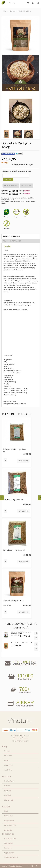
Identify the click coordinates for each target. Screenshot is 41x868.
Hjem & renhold (9, 800)
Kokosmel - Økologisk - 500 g (13, 600)
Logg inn (33, 4)
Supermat (7, 786)
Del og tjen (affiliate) (10, 825)
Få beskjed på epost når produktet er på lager (17, 171)
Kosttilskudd (8, 791)
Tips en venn (26, 185)
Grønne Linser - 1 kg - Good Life (14, 550)
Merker (6, 760)
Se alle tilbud (8, 770)
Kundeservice (8, 848)
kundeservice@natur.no (20, 735)
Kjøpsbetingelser (9, 853)
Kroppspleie (8, 795)
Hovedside (7, 751)
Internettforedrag (9, 821)
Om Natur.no (8, 756)
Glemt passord (9, 843)
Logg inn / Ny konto (10, 838)
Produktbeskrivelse (12, 236)
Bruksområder (8, 816)
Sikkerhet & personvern (11, 858)
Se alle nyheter (9, 765)
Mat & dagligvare (9, 781)
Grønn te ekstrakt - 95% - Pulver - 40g (22, 643)
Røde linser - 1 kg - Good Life (13, 500)
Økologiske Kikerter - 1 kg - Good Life (14, 450)
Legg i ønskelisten (10, 186)
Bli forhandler (8, 830)
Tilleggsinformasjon (12, 241)
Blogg (6, 811)
